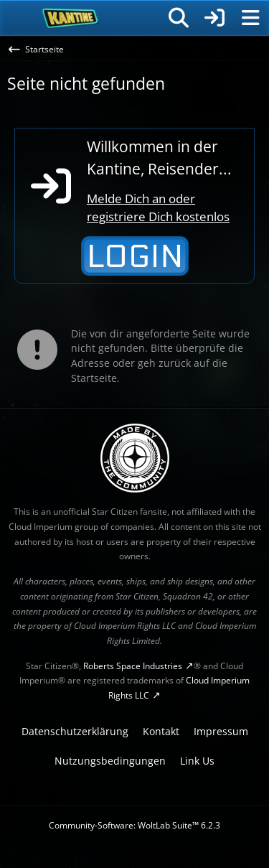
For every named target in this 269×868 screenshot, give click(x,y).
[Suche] (179, 18)
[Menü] (250, 18)
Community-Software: (134, 825)
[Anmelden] (214, 18)
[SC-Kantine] (71, 18)
